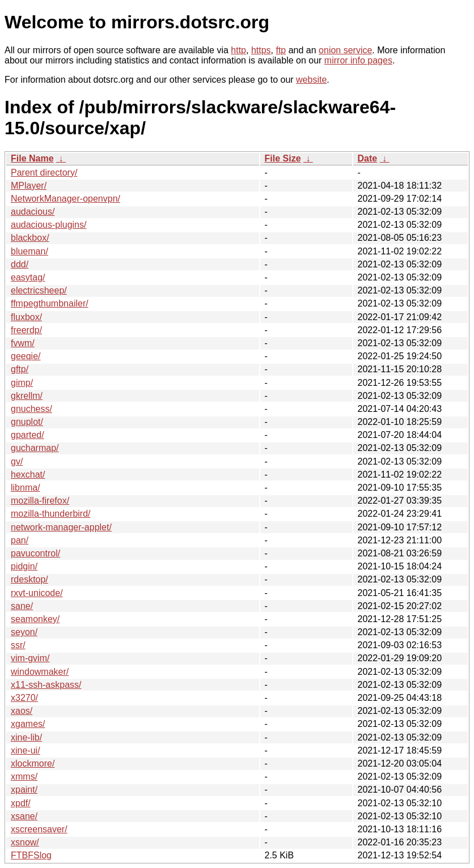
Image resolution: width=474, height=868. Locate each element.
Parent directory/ (44, 173)
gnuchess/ (31, 409)
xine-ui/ (26, 750)
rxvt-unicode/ (37, 593)
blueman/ (29, 251)
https (261, 50)
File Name (32, 158)
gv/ (17, 461)
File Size (283, 158)
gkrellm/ (27, 396)
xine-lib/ (26, 737)
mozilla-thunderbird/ (51, 514)
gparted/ (27, 435)
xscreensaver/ (39, 829)
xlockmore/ (33, 763)
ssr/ (18, 645)
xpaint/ (24, 790)
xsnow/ (25, 842)
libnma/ (26, 488)
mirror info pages (358, 60)
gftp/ (20, 369)
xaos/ (22, 711)
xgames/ (28, 724)
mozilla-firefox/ (40, 501)
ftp (281, 50)
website (311, 80)
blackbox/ (30, 238)
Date (368, 158)
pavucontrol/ (35, 553)
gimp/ (22, 383)
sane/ (22, 606)
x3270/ (24, 698)
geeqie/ (26, 356)
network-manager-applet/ (61, 527)
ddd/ (20, 264)
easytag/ (28, 277)
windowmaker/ (40, 672)
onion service (345, 50)
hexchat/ (28, 475)
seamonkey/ (35, 619)
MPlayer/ (29, 186)
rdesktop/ (29, 579)
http (238, 50)
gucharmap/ (35, 448)
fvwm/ (23, 343)
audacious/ (33, 212)
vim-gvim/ (30, 658)
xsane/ (24, 816)
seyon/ (24, 632)
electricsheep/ (39, 290)
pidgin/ (24, 566)
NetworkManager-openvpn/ (65, 199)
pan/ (20, 540)
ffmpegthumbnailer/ (50, 303)
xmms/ (24, 776)
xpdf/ (21, 803)
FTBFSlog (31, 855)
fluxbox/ (26, 317)
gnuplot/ (27, 422)
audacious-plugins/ (48, 225)
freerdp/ (26, 330)
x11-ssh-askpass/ (46, 685)
